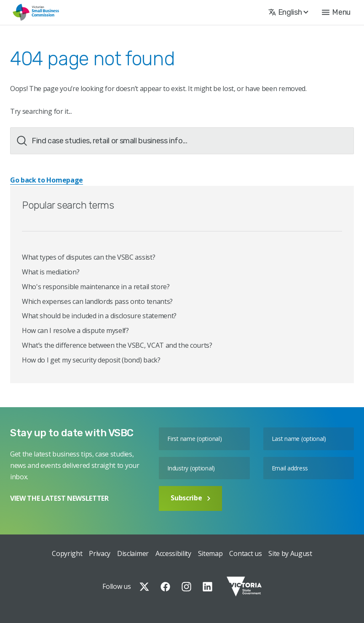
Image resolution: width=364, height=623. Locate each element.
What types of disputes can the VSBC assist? (88, 257)
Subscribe (190, 498)
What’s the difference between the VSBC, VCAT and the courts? (117, 345)
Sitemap (210, 553)
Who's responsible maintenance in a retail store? (96, 287)
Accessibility (173, 553)
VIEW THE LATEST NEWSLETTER (59, 498)
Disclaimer (133, 553)
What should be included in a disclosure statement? (99, 316)
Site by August (290, 553)
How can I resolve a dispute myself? (75, 330)
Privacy (100, 553)
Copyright (67, 553)
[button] (336, 12)
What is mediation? (51, 272)
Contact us (245, 553)
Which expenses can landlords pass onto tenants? (97, 301)
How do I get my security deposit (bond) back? (91, 360)
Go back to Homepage (47, 180)
